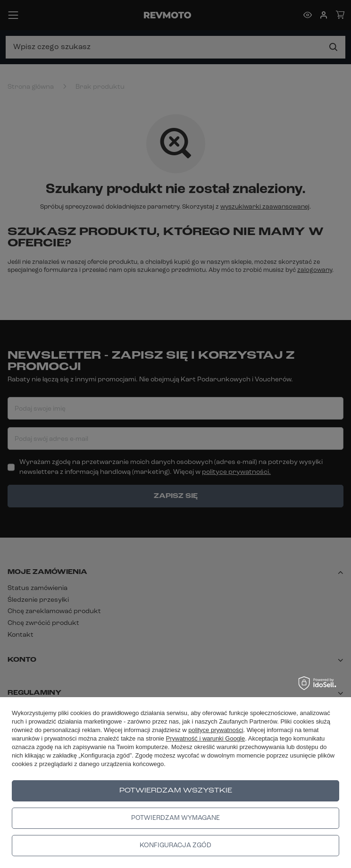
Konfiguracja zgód (175, 846)
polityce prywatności (216, 730)
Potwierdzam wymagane (175, 818)
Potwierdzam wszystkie (176, 791)
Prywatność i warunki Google (206, 738)
